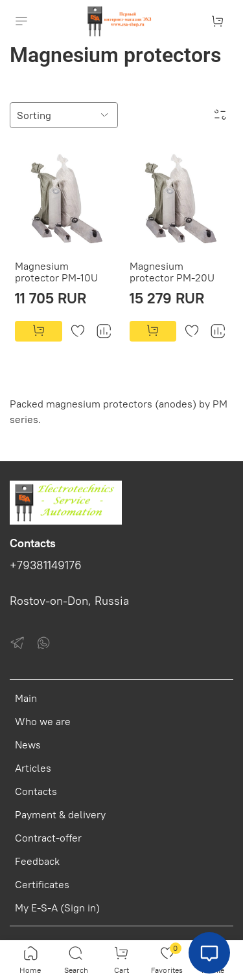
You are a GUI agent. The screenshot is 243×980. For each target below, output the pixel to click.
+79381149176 (46, 565)
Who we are (43, 721)
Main (26, 698)
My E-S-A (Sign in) (57, 908)
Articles (33, 768)
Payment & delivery (60, 814)
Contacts (36, 791)
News (28, 745)
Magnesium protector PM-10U (56, 272)
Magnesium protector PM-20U (172, 272)
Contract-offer (48, 838)
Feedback (37, 861)
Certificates (42, 884)
